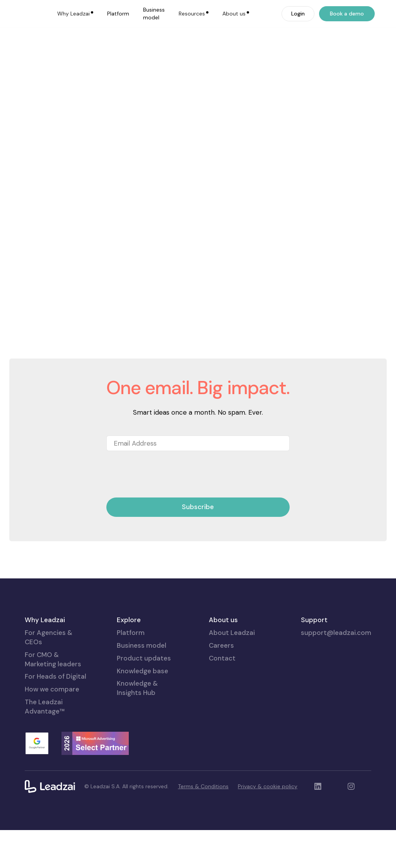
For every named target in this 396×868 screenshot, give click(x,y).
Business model (154, 14)
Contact (222, 696)
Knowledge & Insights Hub (137, 726)
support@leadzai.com (336, 671)
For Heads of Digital (55, 714)
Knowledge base (143, 708)
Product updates (144, 696)
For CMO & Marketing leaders (53, 697)
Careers (221, 683)
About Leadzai (232, 671)
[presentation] (165, 513)
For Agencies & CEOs (49, 675)
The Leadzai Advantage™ (45, 744)
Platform (118, 14)
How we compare (52, 727)
